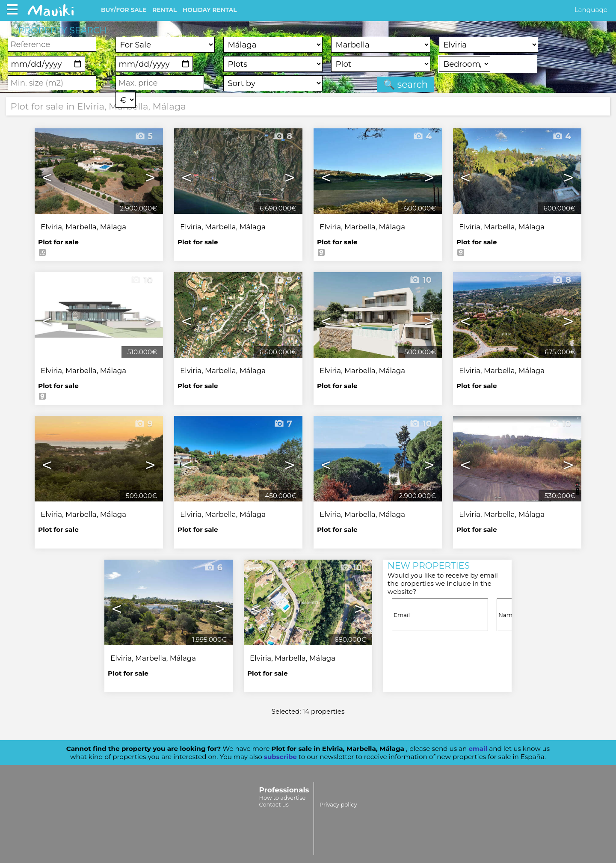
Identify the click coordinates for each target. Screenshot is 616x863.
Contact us (274, 804)
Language (591, 10)
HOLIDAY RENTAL (210, 10)
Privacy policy (338, 804)
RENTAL (164, 10)
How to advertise (283, 798)
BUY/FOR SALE (124, 10)
